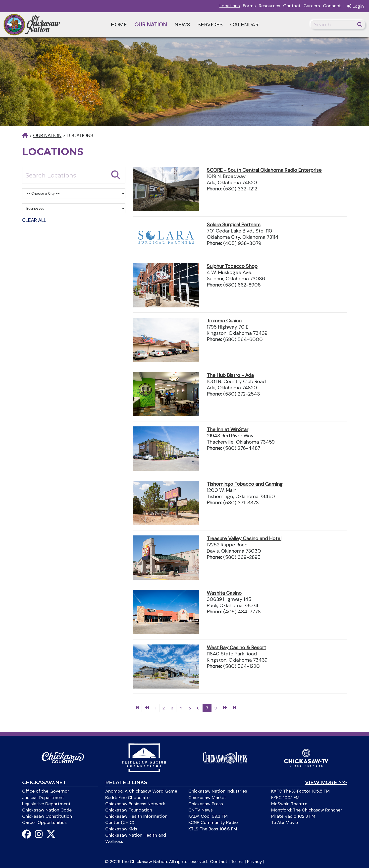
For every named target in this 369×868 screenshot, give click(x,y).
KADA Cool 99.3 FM (208, 816)
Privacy (255, 862)
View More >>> (326, 782)
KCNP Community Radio (213, 822)
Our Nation (151, 25)
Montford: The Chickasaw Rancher (307, 810)
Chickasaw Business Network (135, 804)
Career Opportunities (44, 822)
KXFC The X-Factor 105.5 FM (300, 791)
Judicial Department (43, 798)
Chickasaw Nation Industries (218, 791)
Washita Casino (224, 593)
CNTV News (201, 810)
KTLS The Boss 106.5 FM (213, 829)
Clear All (34, 220)
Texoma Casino (224, 321)
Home (119, 25)
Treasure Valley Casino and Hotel (244, 538)
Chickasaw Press (206, 804)
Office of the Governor (46, 791)
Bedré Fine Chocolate (127, 798)
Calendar (244, 25)
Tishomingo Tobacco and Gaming (245, 484)
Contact (292, 6)
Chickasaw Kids (121, 829)
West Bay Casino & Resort (236, 647)
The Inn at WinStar (228, 429)
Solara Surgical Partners (234, 225)
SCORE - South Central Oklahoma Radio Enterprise (264, 170)
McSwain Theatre (289, 804)
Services (210, 25)
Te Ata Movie (285, 822)
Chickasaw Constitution (47, 816)
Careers (312, 6)
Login (355, 6)
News (182, 25)
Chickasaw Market (207, 798)
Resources (269, 6)
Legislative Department (46, 804)
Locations (230, 6)
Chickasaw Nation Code (47, 810)
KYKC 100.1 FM (285, 798)
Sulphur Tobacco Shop (232, 266)
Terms (237, 862)
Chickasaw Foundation (129, 810)
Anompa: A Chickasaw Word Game (141, 791)
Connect (332, 6)
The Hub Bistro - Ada (230, 375)
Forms (249, 6)
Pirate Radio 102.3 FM (293, 816)
